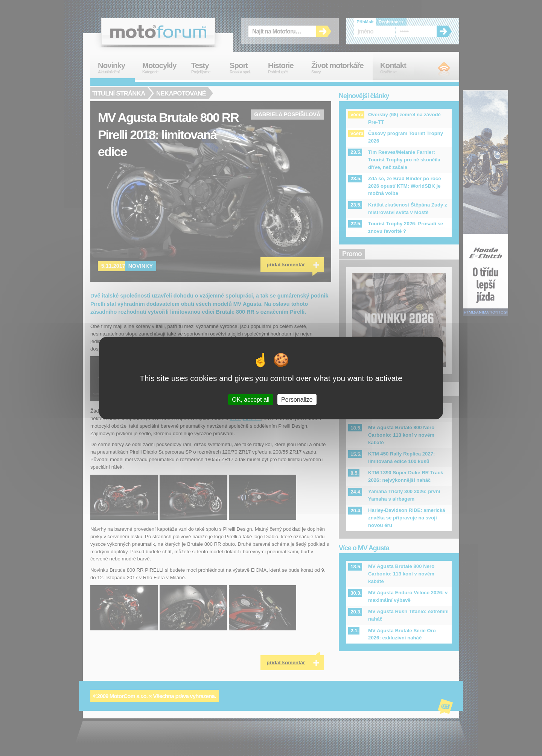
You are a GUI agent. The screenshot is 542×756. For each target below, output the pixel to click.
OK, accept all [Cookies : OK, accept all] (251, 399)
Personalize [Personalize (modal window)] (297, 399)
